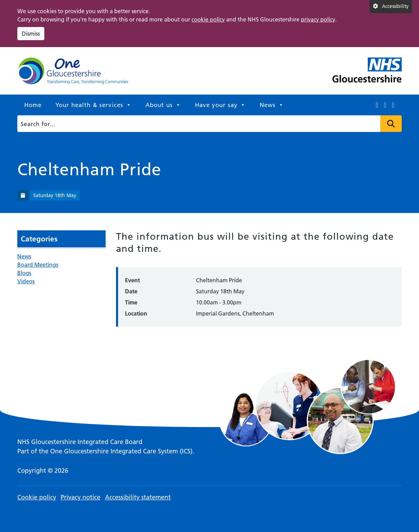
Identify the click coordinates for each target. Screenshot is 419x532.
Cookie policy (37, 497)
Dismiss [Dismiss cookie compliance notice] (31, 34)
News (272, 105)
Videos (26, 281)
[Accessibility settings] (391, 7)
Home (33, 105)
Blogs (24, 273)
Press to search (391, 124)
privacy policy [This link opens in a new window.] (318, 19)
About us (163, 105)
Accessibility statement (138, 497)
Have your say (220, 105)
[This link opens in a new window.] (377, 105)
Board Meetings (38, 265)
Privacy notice (81, 497)
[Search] (208, 124)
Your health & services (93, 105)
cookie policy (208, 19)
